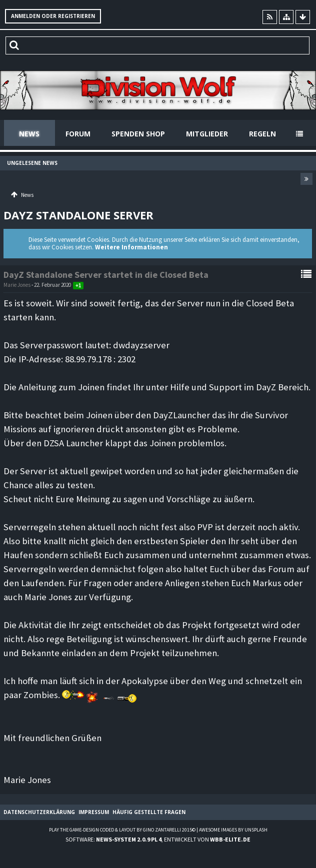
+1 (78, 286)
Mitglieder (207, 134)
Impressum (94, 812)
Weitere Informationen (131, 247)
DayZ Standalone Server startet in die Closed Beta (106, 275)
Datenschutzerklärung (39, 812)
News (29, 134)
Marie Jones (17, 285)
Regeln (262, 134)
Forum (78, 134)
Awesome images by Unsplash (233, 830)
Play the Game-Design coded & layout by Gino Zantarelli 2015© (122, 830)
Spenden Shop (138, 134)
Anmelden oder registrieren (53, 16)
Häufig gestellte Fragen (149, 812)
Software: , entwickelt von (158, 839)
